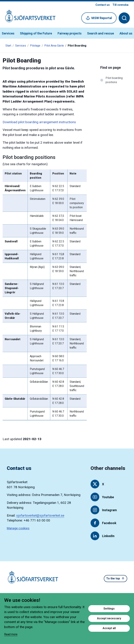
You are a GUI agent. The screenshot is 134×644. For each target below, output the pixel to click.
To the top (116, 579)
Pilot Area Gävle (54, 46)
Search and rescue (100, 33)
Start (8, 46)
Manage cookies (18, 528)
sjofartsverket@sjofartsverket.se (40, 515)
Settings (109, 609)
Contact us (103, 5)
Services (8, 33)
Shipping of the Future (36, 33)
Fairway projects (70, 33)
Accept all (109, 628)
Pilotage (35, 46)
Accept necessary (109, 618)
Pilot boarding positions (114, 80)
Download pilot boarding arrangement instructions (39, 122)
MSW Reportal (99, 18)
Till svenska (120, 5)
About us (126, 33)
